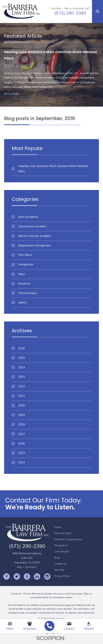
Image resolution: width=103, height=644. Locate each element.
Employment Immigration (31, 246)
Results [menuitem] (89, 626)
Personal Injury (24, 293)
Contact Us (61, 564)
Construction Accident (29, 226)
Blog (57, 558)
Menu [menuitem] (10, 626)
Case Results (62, 552)
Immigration (23, 264)
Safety (19, 303)
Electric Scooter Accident (31, 236)
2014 (18, 462)
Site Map (59, 570)
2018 (18, 424)
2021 (18, 396)
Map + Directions (27, 567)
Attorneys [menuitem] (30, 626)
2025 (18, 358)
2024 (18, 367)
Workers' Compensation (68, 539)
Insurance (21, 283)
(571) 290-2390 (70, 13)
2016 (18, 444)
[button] (98, 11)
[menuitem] (49, 626)
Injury (18, 274)
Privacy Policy (62, 576)
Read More (12, 94)
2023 (18, 377)
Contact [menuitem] (69, 626)
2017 (18, 434)
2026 (18, 348)
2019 (18, 415)
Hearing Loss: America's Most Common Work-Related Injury (50, 169)
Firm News (22, 255)
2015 (18, 453)
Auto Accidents (25, 217)
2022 (18, 386)
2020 (18, 405)
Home (58, 527)
